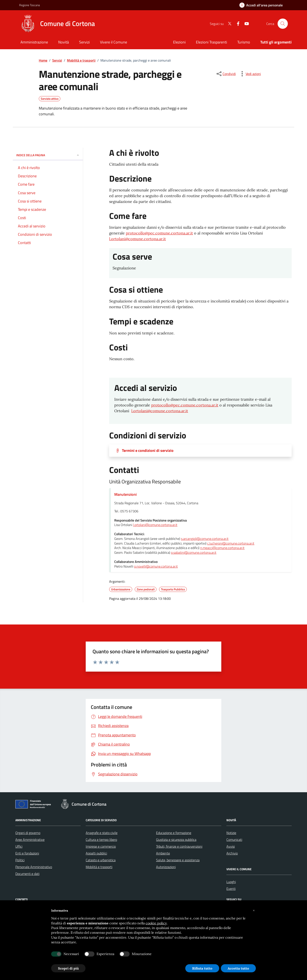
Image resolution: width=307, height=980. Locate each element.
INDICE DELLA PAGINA (48, 155)
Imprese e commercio (101, 846)
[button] (254, 911)
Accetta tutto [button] (238, 968)
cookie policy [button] (156, 923)
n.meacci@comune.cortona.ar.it (222, 548)
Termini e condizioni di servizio (148, 451)
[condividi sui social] (226, 74)
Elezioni (179, 42)
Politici (20, 860)
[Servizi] (84, 43)
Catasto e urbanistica (101, 860)
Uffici (19, 846)
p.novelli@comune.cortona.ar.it (156, 567)
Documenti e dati (27, 874)
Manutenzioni (125, 494)
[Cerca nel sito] (283, 24)
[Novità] (64, 43)
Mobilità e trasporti (81, 60)
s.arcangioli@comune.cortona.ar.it (205, 539)
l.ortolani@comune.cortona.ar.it (138, 239)
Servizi (57, 60)
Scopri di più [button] (68, 968)
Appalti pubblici (96, 853)
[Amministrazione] (34, 43)
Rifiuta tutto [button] (202, 968)
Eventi (231, 889)
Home (43, 60)
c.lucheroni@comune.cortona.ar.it (231, 543)
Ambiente (163, 853)
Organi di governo (28, 833)
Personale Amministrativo (34, 867)
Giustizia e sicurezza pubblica (176, 840)
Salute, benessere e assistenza (178, 860)
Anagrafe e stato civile (102, 833)
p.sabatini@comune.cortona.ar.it (194, 553)
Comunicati (234, 840)
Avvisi (231, 846)
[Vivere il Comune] (114, 43)
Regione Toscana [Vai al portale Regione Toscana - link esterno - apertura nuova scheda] (30, 5)
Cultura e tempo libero (101, 840)
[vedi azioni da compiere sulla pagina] (250, 74)
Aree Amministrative (30, 840)
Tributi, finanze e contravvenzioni (179, 846)
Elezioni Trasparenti (211, 42)
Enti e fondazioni (27, 853)
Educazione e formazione (174, 833)
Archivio (232, 853)
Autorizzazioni (166, 867)
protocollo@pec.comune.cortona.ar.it (159, 233)
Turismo (244, 42)
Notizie (231, 833)
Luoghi (231, 882)
